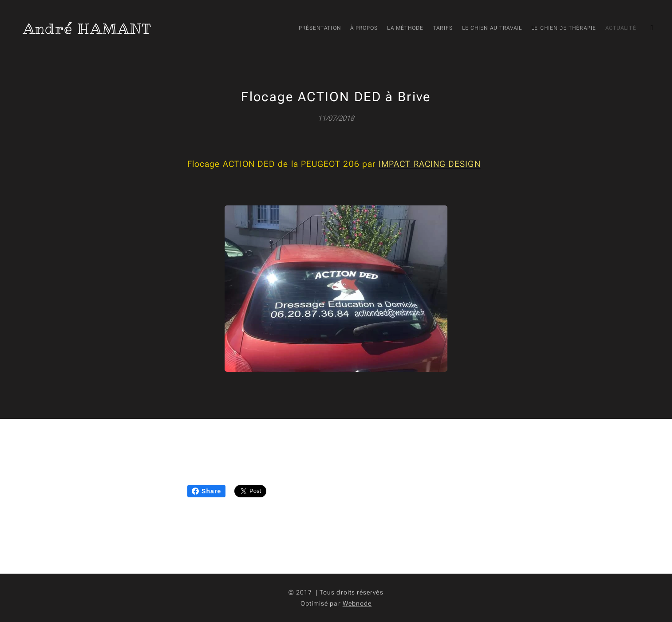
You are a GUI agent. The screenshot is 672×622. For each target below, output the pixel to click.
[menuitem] (528, 29)
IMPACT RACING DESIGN (430, 164)
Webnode (357, 603)
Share (206, 491)
